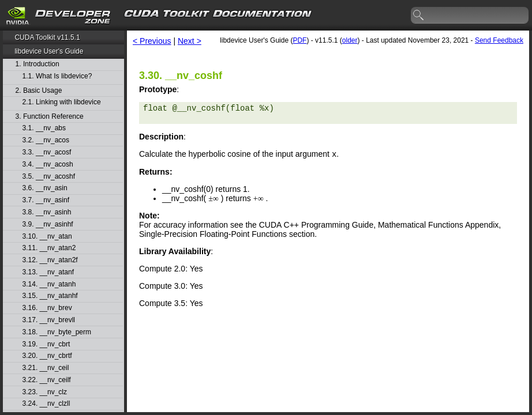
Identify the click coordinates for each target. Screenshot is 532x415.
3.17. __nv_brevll (49, 320)
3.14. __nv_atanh (49, 284)
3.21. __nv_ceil (46, 368)
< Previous (152, 41)
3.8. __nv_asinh (47, 212)
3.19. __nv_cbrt (46, 344)
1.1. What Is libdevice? (57, 76)
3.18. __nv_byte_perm (57, 332)
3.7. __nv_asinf (46, 200)
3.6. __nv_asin (45, 188)
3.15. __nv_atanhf (50, 296)
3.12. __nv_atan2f (50, 260)
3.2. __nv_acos (46, 140)
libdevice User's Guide (49, 51)
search (419, 16)
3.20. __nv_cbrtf (47, 356)
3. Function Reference (50, 117)
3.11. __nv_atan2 (49, 248)
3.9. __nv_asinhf (48, 225)
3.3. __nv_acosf (47, 152)
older (350, 40)
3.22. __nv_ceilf (47, 380)
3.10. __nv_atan (47, 237)
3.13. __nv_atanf (48, 272)
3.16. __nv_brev (47, 308)
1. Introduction (38, 64)
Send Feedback (499, 40)
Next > (190, 41)
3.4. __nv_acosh (48, 165)
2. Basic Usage (39, 91)
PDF (299, 40)
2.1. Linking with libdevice (62, 102)
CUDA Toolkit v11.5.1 (47, 37)
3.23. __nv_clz (45, 392)
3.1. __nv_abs (44, 128)
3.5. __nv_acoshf (49, 177)
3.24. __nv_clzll (46, 404)
